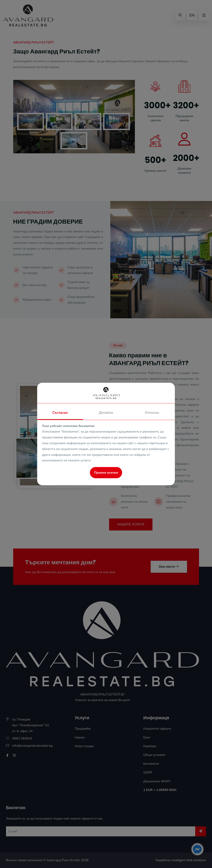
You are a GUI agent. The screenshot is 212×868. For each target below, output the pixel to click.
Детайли (106, 413)
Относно (152, 413)
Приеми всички (106, 473)
